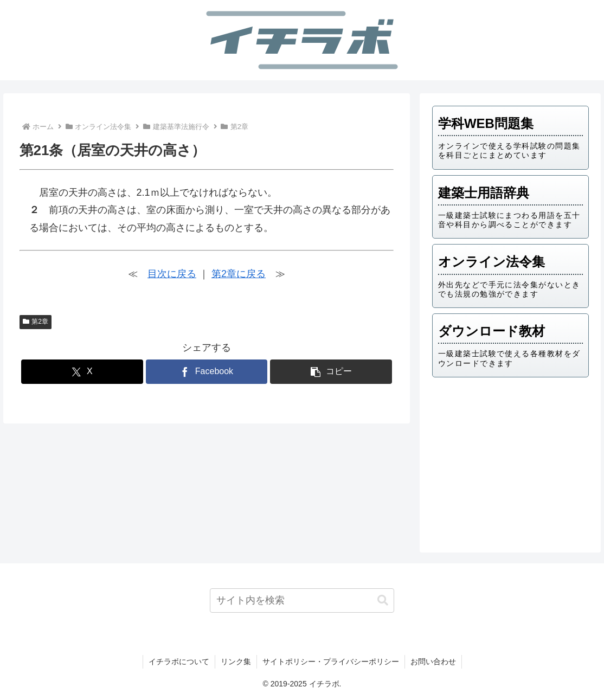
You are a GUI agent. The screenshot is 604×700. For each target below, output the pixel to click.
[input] (302, 601)
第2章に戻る (239, 274)
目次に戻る (172, 274)
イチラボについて (179, 662)
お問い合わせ (433, 662)
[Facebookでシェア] (207, 372)
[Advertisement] (510, 461)
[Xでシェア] (82, 372)
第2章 (36, 322)
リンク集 (236, 662)
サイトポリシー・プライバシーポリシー (331, 662)
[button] (331, 372)
